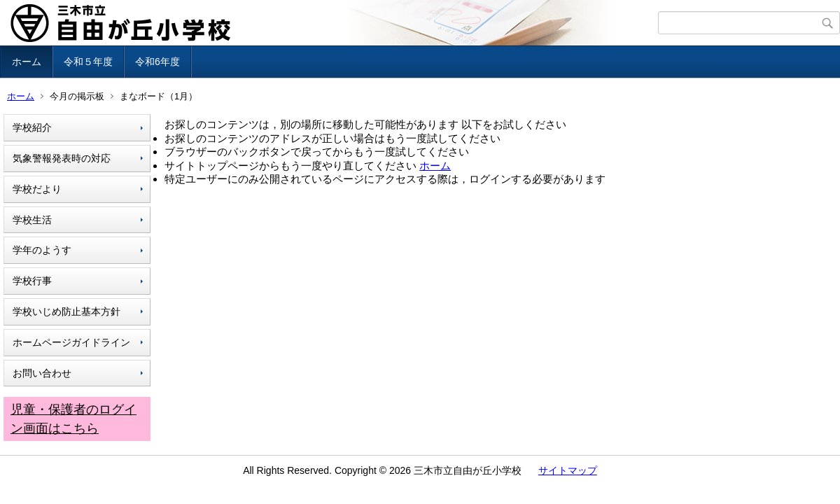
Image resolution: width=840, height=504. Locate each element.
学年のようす (42, 250)
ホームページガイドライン (71, 342)
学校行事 (32, 281)
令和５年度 (88, 62)
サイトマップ (568, 470)
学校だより (37, 189)
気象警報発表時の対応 (62, 158)
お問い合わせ (42, 373)
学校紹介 (32, 127)
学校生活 (32, 220)
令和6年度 (157, 62)
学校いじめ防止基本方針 (66, 311)
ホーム (27, 62)
